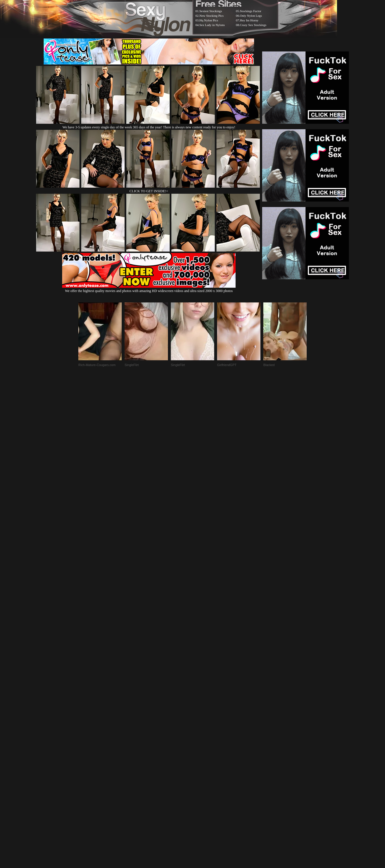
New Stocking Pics (212, 16)
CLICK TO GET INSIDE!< (149, 191)
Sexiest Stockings (211, 11)
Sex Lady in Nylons (212, 25)
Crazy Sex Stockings (253, 25)
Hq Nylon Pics (209, 20)
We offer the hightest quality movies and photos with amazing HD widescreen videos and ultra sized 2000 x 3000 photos (149, 289)
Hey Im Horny (249, 20)
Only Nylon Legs (251, 16)
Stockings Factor (251, 11)
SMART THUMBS (203, 723)
